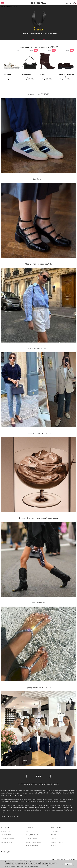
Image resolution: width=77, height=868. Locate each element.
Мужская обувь (6, 835)
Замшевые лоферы (63, 77)
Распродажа (6, 852)
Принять (69, 864)
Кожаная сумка (26, 77)
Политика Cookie (32, 866)
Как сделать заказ (32, 835)
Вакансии (54, 846)
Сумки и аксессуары (8, 839)
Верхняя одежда (6, 842)
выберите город (12, 6)
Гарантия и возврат (57, 842)
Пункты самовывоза (33, 839)
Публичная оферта (32, 846)
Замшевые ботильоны (46, 77)
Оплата (53, 839)
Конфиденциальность (33, 842)
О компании (55, 831)
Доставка (54, 835)
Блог (28, 831)
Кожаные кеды (8, 77)
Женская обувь (6, 831)
